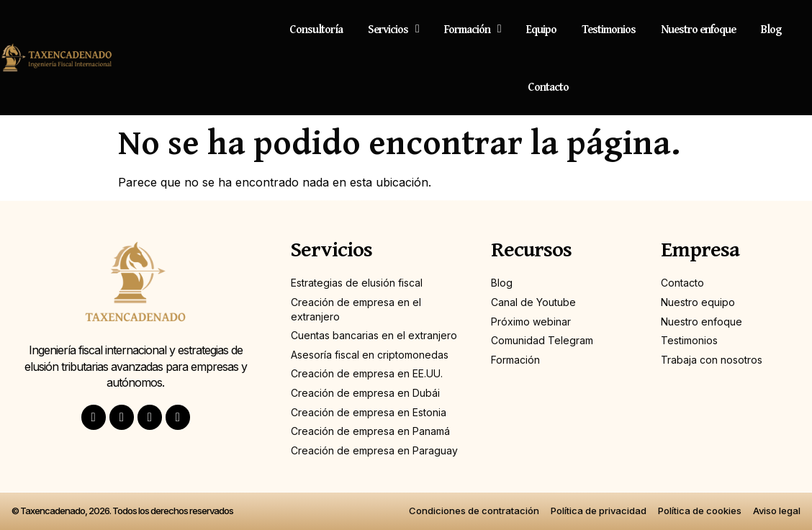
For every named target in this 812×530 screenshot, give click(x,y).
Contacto (548, 86)
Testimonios (609, 29)
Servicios (393, 29)
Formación (473, 29)
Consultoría (316, 29)
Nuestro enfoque (698, 29)
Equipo (541, 29)
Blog (771, 29)
